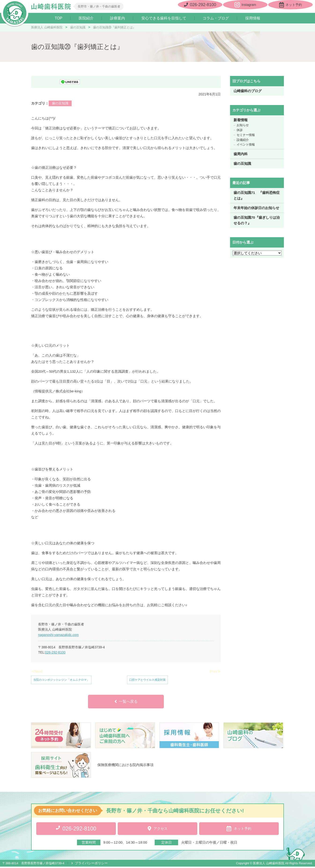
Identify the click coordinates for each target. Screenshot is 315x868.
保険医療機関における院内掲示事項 (125, 767)
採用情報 (253, 18)
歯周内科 (241, 154)
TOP (59, 18)
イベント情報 (246, 145)
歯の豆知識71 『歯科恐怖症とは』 (257, 196)
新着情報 (241, 120)
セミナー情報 (246, 135)
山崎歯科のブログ (248, 91)
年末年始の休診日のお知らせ (256, 208)
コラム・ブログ (216, 18)
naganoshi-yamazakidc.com (59, 635)
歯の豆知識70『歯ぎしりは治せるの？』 (257, 220)
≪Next (37, 671)
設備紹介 (243, 140)
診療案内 (117, 18)
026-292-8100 (55, 653)
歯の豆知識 (60, 103)
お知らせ (243, 125)
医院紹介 (86, 18)
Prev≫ (215, 671)
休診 (240, 130)
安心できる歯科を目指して (164, 18)
